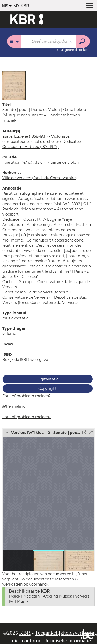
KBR (25, 633)
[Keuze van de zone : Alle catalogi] (14, 41)
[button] (14, 85)
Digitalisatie (47, 379)
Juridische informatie (68, 641)
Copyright (47, 388)
